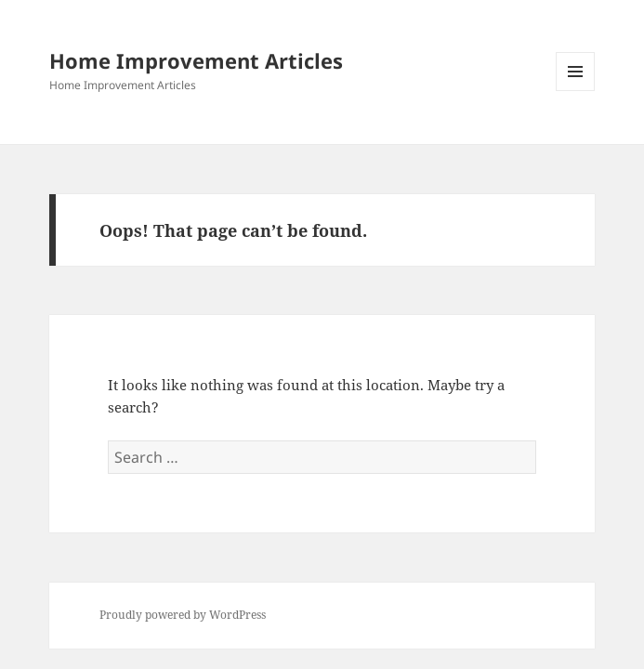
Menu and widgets (576, 91)
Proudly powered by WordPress (183, 615)
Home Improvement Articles (196, 60)
